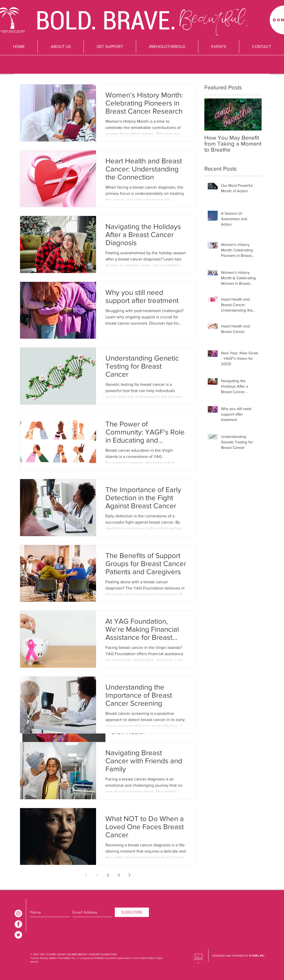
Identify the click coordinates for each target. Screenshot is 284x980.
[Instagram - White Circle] (18, 913)
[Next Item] (253, 114)
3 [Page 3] (119, 875)
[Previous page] (86, 875)
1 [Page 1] (97, 875)
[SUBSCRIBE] (132, 912)
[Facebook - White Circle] (18, 924)
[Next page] (130, 875)
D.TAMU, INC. (257, 956)
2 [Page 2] (108, 875)
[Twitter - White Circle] (18, 935)
